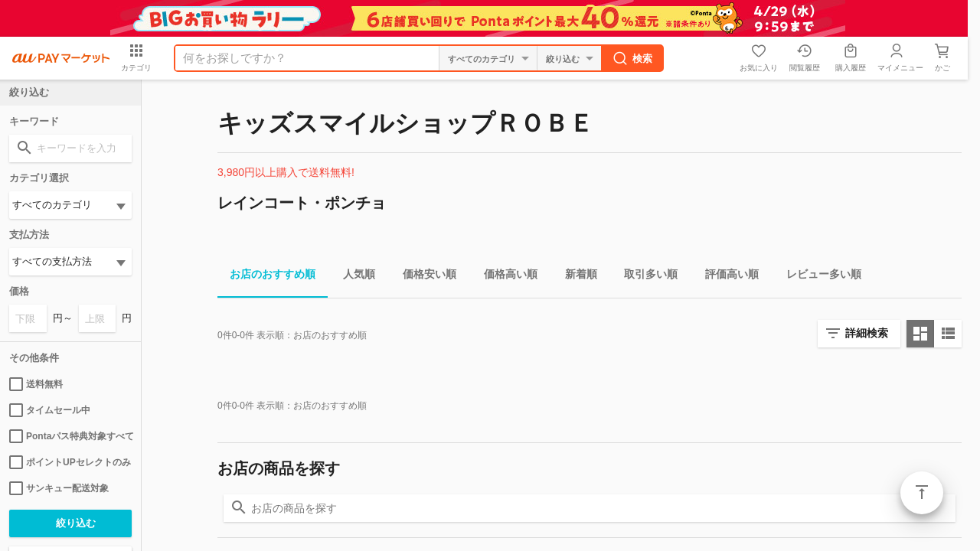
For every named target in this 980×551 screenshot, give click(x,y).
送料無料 (36, 384)
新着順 (575, 277)
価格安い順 (423, 277)
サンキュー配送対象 (59, 488)
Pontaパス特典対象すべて (70, 436)
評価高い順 (726, 277)
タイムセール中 (50, 410)
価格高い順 (505, 277)
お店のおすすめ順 (266, 277)
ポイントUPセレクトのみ (70, 462)
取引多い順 (645, 277)
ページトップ (922, 493)
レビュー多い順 (818, 277)
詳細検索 (867, 333)
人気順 (353, 277)
